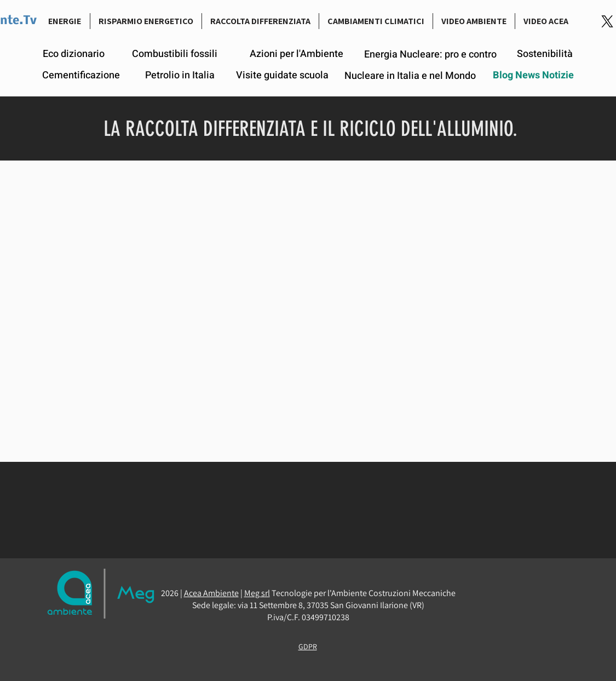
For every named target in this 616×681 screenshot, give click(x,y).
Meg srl (257, 593)
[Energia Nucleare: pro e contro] (431, 55)
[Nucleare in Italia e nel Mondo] (410, 76)
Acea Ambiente (211, 593)
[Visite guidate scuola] (282, 76)
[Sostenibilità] (545, 54)
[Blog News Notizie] (533, 76)
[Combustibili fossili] (175, 54)
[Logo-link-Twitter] (607, 21)
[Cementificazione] (81, 76)
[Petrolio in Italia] (180, 76)
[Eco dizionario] (74, 54)
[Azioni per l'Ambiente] (297, 54)
